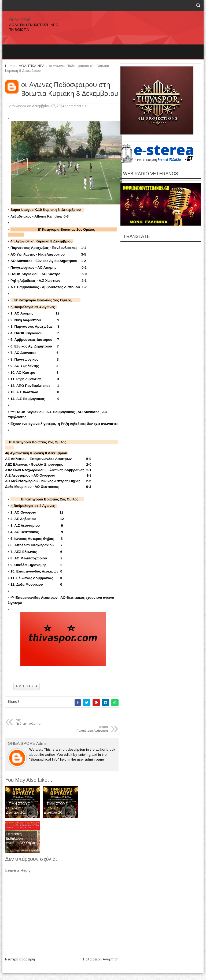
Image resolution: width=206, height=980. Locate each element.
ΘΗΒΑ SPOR (20, 20)
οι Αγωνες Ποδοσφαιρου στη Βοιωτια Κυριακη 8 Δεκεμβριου (70, 89)
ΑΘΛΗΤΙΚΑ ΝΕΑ (27, 686)
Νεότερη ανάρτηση (20, 959)
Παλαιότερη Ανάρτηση (101, 959)
